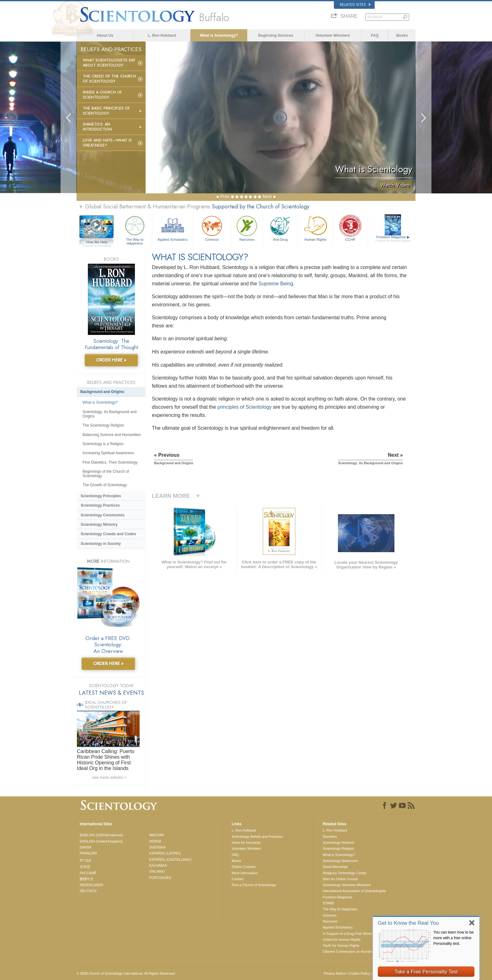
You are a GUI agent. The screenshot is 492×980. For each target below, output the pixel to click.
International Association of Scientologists (354, 891)
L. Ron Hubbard (162, 35)
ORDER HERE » (111, 360)
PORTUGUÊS (160, 878)
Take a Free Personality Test (426, 972)
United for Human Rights (341, 940)
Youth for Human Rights (341, 945)
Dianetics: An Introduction (97, 127)
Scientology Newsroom (340, 861)
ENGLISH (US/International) (101, 835)
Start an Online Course (340, 879)
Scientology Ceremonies (103, 515)
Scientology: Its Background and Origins (110, 414)
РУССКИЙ (88, 873)
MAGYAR (157, 835)
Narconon (247, 228)
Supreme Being (276, 284)
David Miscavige (335, 867)
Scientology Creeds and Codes (108, 534)
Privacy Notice (334, 973)
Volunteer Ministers (333, 35)
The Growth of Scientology (105, 485)
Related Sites (355, 5)
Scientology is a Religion (103, 444)
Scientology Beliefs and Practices (257, 837)
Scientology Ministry (99, 525)
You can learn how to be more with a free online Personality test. (453, 938)
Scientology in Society (101, 544)
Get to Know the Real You (408, 923)
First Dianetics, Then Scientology (110, 462)
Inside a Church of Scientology (102, 95)
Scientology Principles (101, 496)
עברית (86, 860)
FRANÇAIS (88, 853)
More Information (245, 873)
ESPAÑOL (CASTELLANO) (170, 859)
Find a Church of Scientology (254, 885)
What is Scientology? (219, 35)
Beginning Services (276, 35)
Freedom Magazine (393, 239)
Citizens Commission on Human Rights (353, 951)
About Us (105, 35)
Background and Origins (102, 392)
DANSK (86, 847)
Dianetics (330, 837)
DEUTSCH (88, 891)
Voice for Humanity (246, 843)
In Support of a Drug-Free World (347, 934)
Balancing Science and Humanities (112, 435)
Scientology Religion (338, 848)
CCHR (350, 228)
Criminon (212, 228)
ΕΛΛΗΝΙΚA (158, 865)
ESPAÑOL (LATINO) (165, 853)
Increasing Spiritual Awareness (108, 453)
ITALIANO (157, 871)
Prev (225, 197)
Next (267, 197)
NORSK (155, 841)
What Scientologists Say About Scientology (109, 63)
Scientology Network (338, 843)
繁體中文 (87, 879)
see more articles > (109, 777)
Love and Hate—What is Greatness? (107, 143)
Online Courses (243, 867)
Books (402, 35)
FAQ (375, 35)
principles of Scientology (245, 407)
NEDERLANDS (91, 885)
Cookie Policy (359, 973)
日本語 (85, 867)
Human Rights (315, 228)
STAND (328, 903)
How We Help (97, 242)
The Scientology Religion (103, 425)
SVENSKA (158, 847)
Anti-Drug (280, 228)
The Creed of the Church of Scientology (110, 79)
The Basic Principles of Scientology (106, 111)
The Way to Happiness (135, 229)
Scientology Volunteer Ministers (347, 885)
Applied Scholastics (172, 228)
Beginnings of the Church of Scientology (106, 474)
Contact (238, 879)
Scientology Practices (100, 505)
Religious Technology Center (345, 873)
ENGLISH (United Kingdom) (101, 841)
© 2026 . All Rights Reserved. (126, 973)
